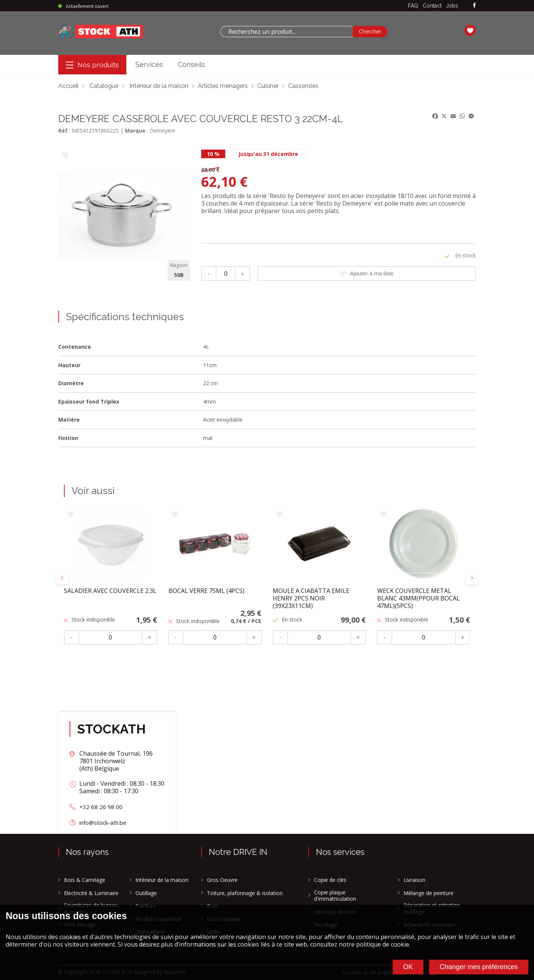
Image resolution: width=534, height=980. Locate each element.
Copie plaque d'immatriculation (335, 896)
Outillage (146, 893)
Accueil (68, 86)
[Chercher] (370, 32)
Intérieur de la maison (159, 86)
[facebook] (474, 6)
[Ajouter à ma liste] (65, 156)
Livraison (414, 880)
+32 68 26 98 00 (101, 807)
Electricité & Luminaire (91, 893)
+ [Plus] (242, 273)
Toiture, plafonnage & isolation (245, 893)
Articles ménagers (223, 86)
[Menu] (92, 65)
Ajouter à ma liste (367, 274)
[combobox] (287, 32)
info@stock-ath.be (105, 823)
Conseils (191, 64)
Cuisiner (268, 86)
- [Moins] (209, 273)
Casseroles (303, 86)
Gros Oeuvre (222, 880)
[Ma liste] (470, 32)
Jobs (452, 6)
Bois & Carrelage (85, 880)
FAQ (413, 6)
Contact (432, 6)
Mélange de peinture (429, 893)
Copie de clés (330, 880)
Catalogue (104, 86)
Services (149, 64)
